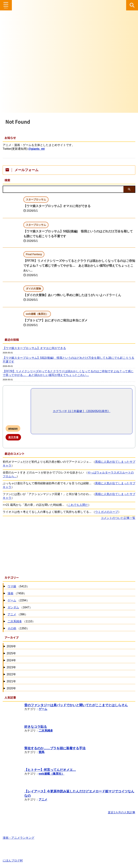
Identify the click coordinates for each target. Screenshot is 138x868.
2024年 (11, 660)
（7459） (17, 594)
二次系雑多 (15, 621)
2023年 (11, 667)
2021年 (11, 681)
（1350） (18, 629)
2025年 (11, 653)
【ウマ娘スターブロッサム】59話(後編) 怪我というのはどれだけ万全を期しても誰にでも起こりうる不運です (68, 360)
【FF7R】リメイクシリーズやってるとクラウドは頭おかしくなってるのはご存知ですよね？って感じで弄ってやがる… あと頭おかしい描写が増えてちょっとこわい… (79, 266)
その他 (12, 628)
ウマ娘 (12, 586)
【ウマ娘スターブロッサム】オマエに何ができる (59, 206)
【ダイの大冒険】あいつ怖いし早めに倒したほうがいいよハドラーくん (75, 295)
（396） (17, 615)
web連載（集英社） (51, 774)
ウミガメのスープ (107, 512)
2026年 (11, 646)
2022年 (11, 674)
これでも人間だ (78, 505)
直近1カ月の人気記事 (122, 812)
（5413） (18, 587)
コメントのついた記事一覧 (118, 518)
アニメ (12, 614)
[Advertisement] (67, 547)
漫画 (10, 593)
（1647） (19, 608)
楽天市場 (13, 437)
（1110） (21, 622)
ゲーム (12, 600)
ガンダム (13, 607)
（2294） (18, 601)
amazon (13, 428)
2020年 (11, 688)
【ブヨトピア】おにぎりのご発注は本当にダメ (57, 320)
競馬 (42, 752)
